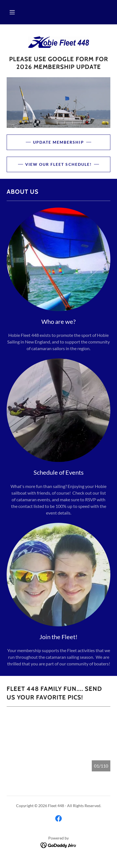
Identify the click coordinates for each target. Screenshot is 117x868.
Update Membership (58, 142)
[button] (12, 12)
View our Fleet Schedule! (58, 164)
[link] (58, 42)
